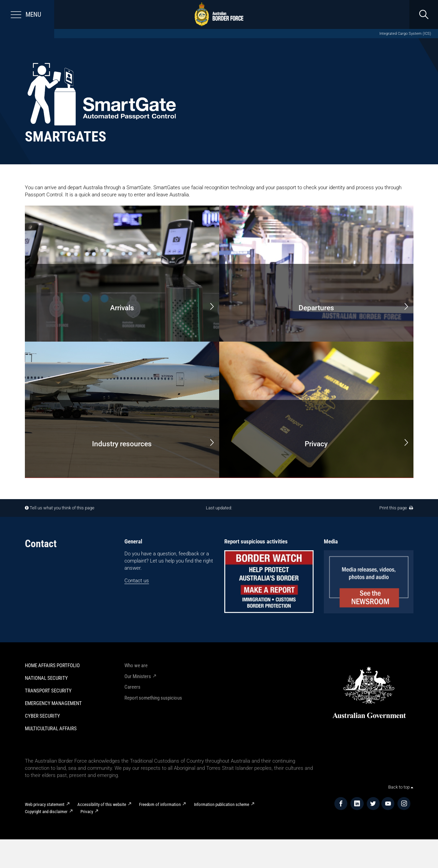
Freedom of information (160, 804)
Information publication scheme (222, 804)
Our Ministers (138, 676)
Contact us (137, 581)
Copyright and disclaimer (46, 812)
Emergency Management (53, 703)
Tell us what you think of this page (62, 508)
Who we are (136, 665)
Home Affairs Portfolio (52, 665)
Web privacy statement (45, 804)
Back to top (401, 787)
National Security (46, 678)
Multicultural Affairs (51, 729)
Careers (132, 687)
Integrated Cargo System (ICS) (405, 34)
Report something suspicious (153, 698)
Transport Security (48, 691)
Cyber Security (42, 716)
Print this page (396, 508)
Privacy (87, 812)
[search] (424, 14)
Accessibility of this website (102, 804)
